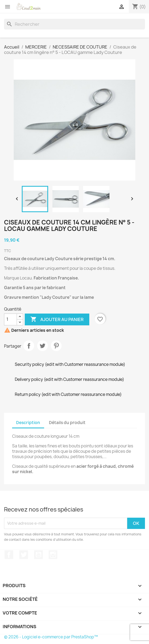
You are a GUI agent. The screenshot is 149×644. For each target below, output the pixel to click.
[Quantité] (10, 319)
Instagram (53, 555)
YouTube (38, 555)
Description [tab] (28, 423)
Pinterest (56, 346)
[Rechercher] (74, 24)
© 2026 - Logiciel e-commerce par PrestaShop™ (51, 637)
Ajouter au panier (57, 319)
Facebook (9, 555)
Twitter (24, 555)
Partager (29, 346)
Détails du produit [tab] (67, 423)
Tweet (42, 346)
